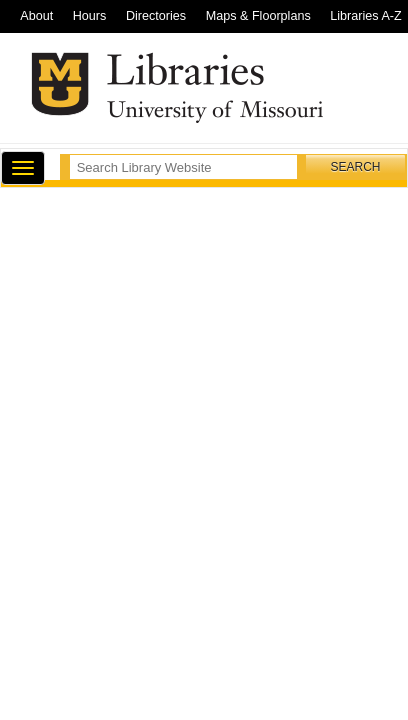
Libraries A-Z (365, 16)
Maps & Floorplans (258, 16)
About (36, 16)
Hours (90, 16)
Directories (156, 16)
